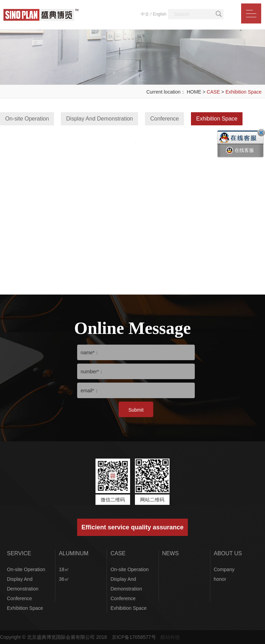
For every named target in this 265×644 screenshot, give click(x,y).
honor (220, 579)
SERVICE (19, 553)
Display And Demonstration (99, 119)
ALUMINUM (74, 553)
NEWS (171, 553)
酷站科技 (170, 637)
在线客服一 (240, 155)
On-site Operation (27, 119)
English (160, 14)
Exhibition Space (244, 92)
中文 (145, 14)
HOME (194, 92)
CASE (213, 92)
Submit (136, 410)
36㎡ (64, 579)
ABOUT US (228, 553)
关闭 (261, 133)
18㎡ (64, 569)
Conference (165, 119)
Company (224, 569)
